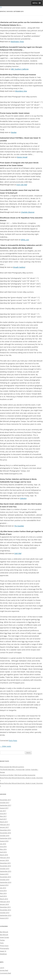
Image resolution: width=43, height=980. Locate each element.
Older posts (6, 746)
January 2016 (4, 860)
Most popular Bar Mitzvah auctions (12, 767)
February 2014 (5, 902)
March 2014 (4, 899)
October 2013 (5, 913)
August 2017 (4, 808)
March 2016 (4, 855)
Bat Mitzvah (4, 935)
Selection (23, 498)
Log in (2, 968)
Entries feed (4, 970)
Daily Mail (18, 553)
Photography (5, 948)
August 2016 (4, 841)
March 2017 (4, 822)
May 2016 (3, 849)
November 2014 (5, 877)
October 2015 (5, 869)
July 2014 (3, 888)
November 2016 (5, 833)
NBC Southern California (20, 69)
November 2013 (5, 910)
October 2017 (5, 803)
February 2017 (5, 825)
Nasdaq (14, 132)
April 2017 (3, 819)
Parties (2, 940)
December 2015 (5, 863)
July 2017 (3, 811)
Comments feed (5, 973)
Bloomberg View (21, 91)
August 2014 (4, 885)
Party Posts (13, 741)
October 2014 (5, 880)
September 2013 (6, 915)
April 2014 (3, 896)
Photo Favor (4, 946)
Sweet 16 (3, 951)
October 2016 (5, 836)
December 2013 (5, 907)
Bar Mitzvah (4, 932)
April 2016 (3, 852)
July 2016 (3, 844)
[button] (37, 3)
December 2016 (5, 830)
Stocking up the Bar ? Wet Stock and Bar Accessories (18, 775)
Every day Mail (22, 185)
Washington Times (17, 42)
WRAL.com (25, 240)
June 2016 (3, 847)
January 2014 (4, 904)
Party (2, 943)
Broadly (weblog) (19, 267)
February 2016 (5, 858)
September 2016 (6, 838)
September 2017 (6, 805)
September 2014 (6, 882)
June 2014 (3, 891)
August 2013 (4, 918)
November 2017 (5, 800)
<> (1, 7)
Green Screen (5, 937)
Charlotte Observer (28, 212)
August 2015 (4, 874)
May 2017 (3, 816)
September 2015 (6, 871)
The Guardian (19, 526)
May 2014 (3, 893)
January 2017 (4, 827)
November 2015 (5, 866)
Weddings (3, 954)
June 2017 (3, 814)
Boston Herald (22, 157)
